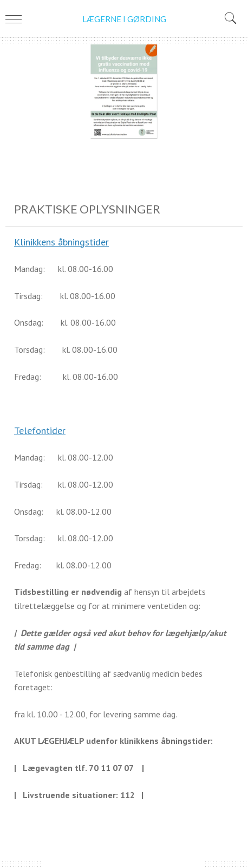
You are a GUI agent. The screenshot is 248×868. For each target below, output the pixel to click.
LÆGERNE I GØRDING (124, 19)
